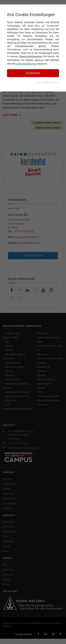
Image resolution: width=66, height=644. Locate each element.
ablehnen (39, 60)
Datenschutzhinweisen (30, 56)
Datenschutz (53, 83)
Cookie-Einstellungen (26, 64)
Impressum (40, 83)
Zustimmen (33, 73)
